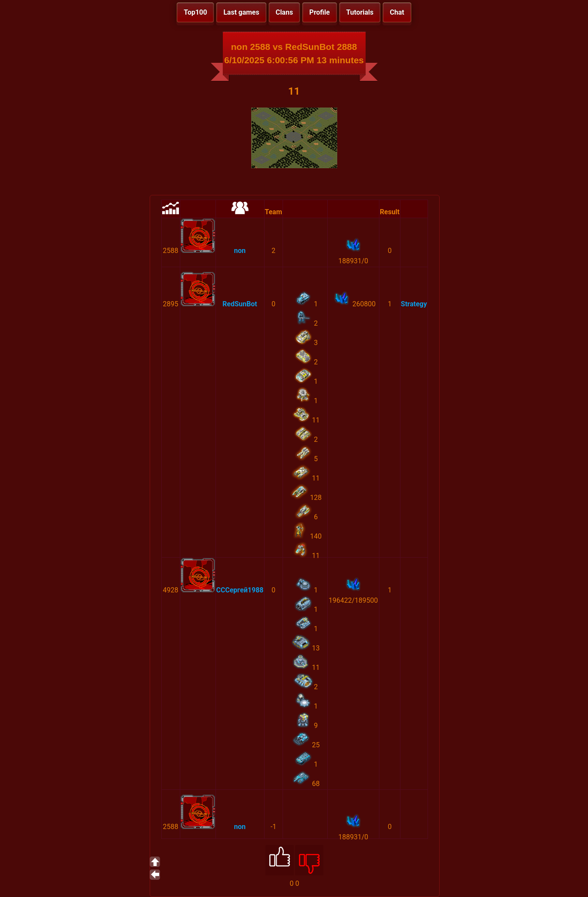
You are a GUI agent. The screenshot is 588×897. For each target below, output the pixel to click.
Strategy (414, 304)
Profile (320, 12)
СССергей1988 (240, 590)
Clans (284, 12)
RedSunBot (240, 304)
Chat (397, 12)
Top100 (195, 12)
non (240, 251)
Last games (241, 12)
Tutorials (360, 12)
